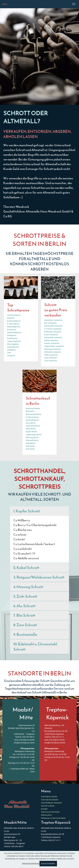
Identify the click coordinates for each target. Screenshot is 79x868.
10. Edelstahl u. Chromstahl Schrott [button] (35, 647)
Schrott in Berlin (48, 806)
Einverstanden (48, 864)
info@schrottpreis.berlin (24, 743)
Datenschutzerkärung (31, 864)
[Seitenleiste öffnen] (74, 4)
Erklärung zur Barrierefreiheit (53, 818)
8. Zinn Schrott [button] (25, 625)
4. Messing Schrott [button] (28, 587)
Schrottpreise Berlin (50, 800)
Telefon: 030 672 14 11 (54, 737)
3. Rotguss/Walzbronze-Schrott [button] (39, 577)
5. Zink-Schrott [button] (25, 596)
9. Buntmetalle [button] (25, 634)
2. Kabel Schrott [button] (26, 568)
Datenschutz (46, 815)
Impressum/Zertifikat (50, 812)
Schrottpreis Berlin (49, 797)
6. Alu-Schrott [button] (24, 606)
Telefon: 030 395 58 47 (25, 737)
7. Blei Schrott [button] (24, 615)
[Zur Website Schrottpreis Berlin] (17, 804)
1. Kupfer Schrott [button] (27, 511)
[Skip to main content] (4, 4)
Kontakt (44, 809)
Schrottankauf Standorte (52, 803)
